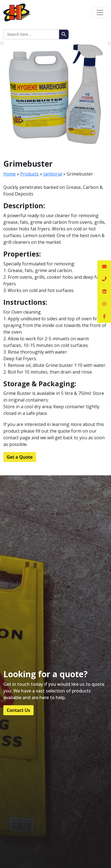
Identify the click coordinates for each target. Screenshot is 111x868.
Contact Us (18, 710)
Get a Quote (20, 457)
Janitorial (53, 174)
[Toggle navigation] (100, 12)
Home (10, 174)
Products (30, 174)
